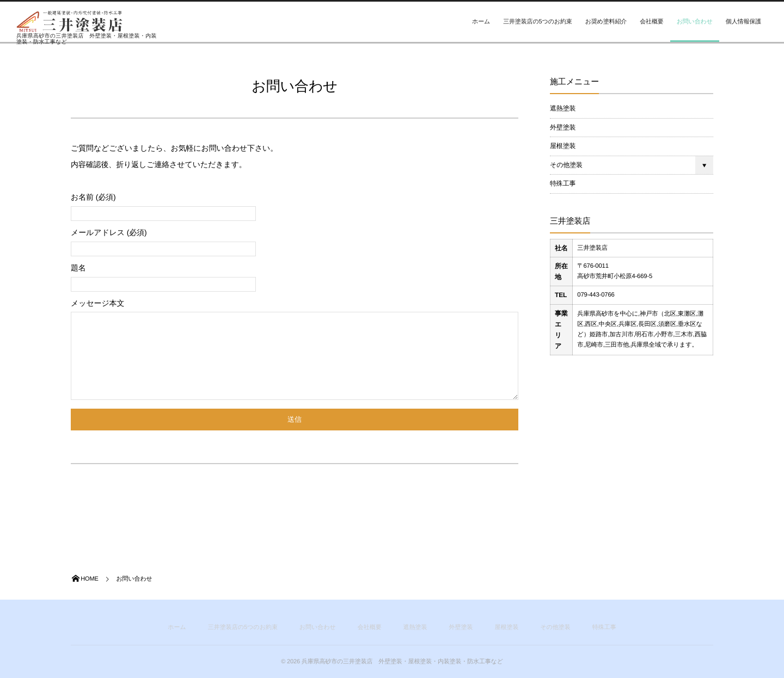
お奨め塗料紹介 (606, 22)
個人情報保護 (743, 22)
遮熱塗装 (563, 108)
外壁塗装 (563, 127)
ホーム (481, 22)
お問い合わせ (695, 22)
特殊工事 (563, 183)
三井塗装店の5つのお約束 (537, 22)
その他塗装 (566, 165)
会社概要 (651, 22)
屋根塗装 (563, 146)
